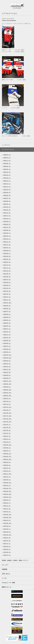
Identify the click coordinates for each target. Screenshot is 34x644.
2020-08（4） (7, 309)
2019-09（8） (7, 340)
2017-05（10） (8, 422)
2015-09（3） (7, 480)
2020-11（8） (7, 300)
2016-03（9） (7, 462)
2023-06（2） (7, 230)
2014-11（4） (7, 509)
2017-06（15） (8, 419)
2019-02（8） (7, 361)
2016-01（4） (7, 468)
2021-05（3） (7, 285)
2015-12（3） (7, 471)
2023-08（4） (7, 224)
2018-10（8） (7, 372)
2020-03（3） (7, 323)
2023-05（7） (7, 233)
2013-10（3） (7, 546)
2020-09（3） (7, 306)
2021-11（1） (7, 268)
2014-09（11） (8, 515)
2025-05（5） (7, 172)
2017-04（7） (7, 425)
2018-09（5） (7, 375)
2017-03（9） (7, 427)
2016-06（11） (8, 454)
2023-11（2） (7, 216)
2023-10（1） (7, 219)
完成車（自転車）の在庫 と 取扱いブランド (15, 560)
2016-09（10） (8, 445)
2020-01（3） (7, 329)
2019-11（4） (7, 335)
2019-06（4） (7, 349)
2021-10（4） (7, 271)
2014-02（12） (8, 535)
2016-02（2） (7, 465)
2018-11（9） (7, 369)
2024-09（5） (7, 192)
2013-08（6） (7, 552)
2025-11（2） (7, 161)
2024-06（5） (7, 201)
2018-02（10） (8, 396)
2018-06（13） (8, 384)
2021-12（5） (7, 265)
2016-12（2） (7, 436)
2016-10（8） (7, 442)
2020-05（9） (7, 317)
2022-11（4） (7, 245)
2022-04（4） (7, 259)
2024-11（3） (7, 187)
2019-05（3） (7, 352)
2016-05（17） (8, 457)
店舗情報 (5, 569)
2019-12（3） (7, 332)
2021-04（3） (7, 288)
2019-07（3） (7, 346)
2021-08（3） (7, 277)
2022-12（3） (7, 242)
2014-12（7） (7, 506)
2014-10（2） (7, 512)
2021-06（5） (7, 282)
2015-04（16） (8, 494)
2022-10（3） (7, 248)
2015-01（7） (7, 503)
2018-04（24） (8, 390)
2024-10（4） (7, 190)
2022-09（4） (7, 251)
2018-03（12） (8, 393)
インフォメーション (8, 150)
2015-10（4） (7, 477)
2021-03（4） (7, 291)
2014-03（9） (7, 532)
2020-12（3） (7, 297)
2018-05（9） (7, 387)
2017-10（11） (8, 407)
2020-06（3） (7, 314)
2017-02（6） (7, 430)
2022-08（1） (7, 253)
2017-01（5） (7, 433)
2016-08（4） (7, 448)
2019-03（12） (8, 358)
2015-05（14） (8, 491)
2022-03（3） (7, 262)
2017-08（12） (8, 413)
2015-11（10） (8, 474)
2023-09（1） (7, 221)
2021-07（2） (7, 280)
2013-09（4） (7, 549)
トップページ (6, 145)
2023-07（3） (7, 227)
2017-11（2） (7, 404)
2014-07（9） (7, 520)
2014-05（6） (7, 526)
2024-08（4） (7, 195)
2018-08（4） (7, 378)
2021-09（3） (7, 274)
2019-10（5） (7, 338)
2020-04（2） (7, 320)
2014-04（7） (7, 529)
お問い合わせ (6, 574)
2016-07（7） (7, 451)
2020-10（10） (8, 303)
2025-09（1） (7, 163)
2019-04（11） (8, 355)
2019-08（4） (7, 343)
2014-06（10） (8, 523)
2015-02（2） (7, 500)
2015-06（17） (8, 488)
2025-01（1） (7, 181)
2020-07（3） (7, 311)
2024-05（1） (7, 204)
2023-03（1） (7, 239)
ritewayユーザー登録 (8, 583)
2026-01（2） (7, 158)
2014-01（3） (7, 538)
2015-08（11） (8, 483)
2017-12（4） (7, 401)
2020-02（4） (7, 326)
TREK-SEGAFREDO (9, 21)
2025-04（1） (7, 175)
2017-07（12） (8, 416)
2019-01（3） (7, 364)
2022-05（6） (7, 256)
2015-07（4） (7, 486)
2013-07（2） (7, 555)
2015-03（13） (8, 497)
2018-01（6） (7, 398)
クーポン (5, 578)
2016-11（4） (7, 439)
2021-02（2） (7, 294)
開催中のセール (7, 587)
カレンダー (5, 565)
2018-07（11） (8, 381)
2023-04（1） (7, 236)
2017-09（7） (7, 410)
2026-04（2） (7, 155)
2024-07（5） (7, 198)
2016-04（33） (8, 459)
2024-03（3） (7, 207)
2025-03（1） (7, 178)
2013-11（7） (7, 544)
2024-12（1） (7, 184)
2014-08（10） (8, 517)
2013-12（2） (7, 541)
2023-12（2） (7, 213)
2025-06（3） (7, 169)
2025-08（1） (7, 166)
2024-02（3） (7, 210)
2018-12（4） (7, 367)
